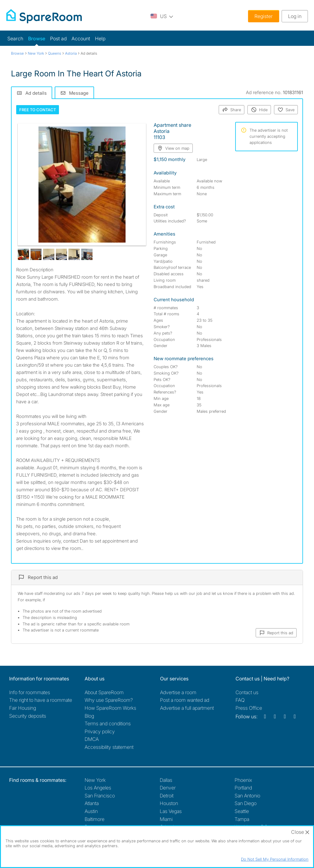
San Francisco (100, 796)
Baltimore (95, 819)
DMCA (92, 739)
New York (95, 780)
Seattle (242, 811)
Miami (166, 819)
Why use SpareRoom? (109, 700)
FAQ (240, 700)
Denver (168, 788)
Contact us (247, 692)
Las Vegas (171, 811)
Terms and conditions (108, 723)
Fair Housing (23, 708)
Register (264, 16)
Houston (169, 803)
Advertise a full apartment (187, 708)
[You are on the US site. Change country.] (162, 16)
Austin (91, 811)
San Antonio (247, 796)
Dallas (166, 780)
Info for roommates (30, 692)
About (104, 692)
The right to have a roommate (41, 700)
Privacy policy (100, 731)
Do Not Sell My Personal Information (275, 859)
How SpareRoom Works (110, 708)
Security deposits (28, 716)
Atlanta (92, 803)
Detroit (167, 796)
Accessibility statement (109, 747)
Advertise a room (178, 692)
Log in (295, 16)
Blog (89, 716)
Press (249, 708)
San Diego (246, 803)
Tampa (242, 819)
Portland (243, 788)
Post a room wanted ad (185, 700)
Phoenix (243, 780)
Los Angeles (98, 788)
